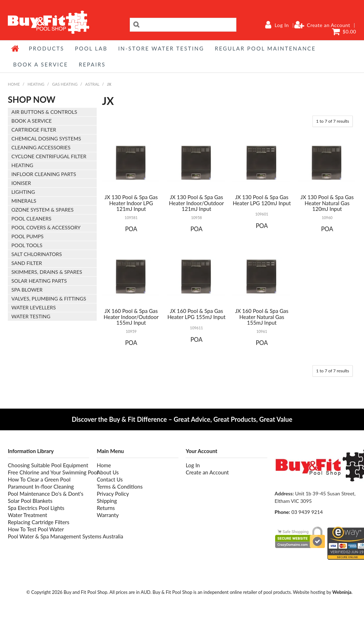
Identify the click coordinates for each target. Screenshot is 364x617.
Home (16, 48)
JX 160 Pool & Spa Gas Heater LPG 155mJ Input (196, 314)
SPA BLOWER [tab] (27, 290)
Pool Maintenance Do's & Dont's (45, 494)
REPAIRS (92, 64)
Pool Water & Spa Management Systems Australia (49, 536)
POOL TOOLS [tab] (27, 245)
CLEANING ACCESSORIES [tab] (41, 147)
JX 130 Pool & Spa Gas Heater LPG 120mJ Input (262, 200)
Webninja (342, 592)
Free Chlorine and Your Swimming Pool (49, 472)
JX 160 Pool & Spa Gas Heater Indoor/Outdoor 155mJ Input (131, 317)
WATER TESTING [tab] (31, 316)
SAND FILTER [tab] (27, 263)
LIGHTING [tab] (23, 192)
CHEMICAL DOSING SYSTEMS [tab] (46, 139)
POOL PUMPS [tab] (27, 236)
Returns (106, 508)
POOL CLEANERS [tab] (31, 219)
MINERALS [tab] (24, 201)
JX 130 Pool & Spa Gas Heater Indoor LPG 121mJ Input (131, 203)
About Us (108, 472)
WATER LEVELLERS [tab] (34, 307)
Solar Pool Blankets (30, 501)
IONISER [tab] (21, 183)
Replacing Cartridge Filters (39, 522)
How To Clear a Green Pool (39, 479)
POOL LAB (91, 48)
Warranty (108, 515)
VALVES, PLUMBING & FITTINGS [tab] (49, 299)
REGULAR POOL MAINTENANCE (265, 48)
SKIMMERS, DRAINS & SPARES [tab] (47, 272)
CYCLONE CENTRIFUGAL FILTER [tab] (49, 156)
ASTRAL (92, 84)
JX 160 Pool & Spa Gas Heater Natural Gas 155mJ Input (262, 317)
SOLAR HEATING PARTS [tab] (39, 281)
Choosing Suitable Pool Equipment (48, 465)
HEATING (36, 84)
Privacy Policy (113, 494)
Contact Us (110, 479)
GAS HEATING (65, 84)
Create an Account (328, 25)
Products (47, 48)
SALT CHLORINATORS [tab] (37, 254)
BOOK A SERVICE (41, 64)
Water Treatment (28, 515)
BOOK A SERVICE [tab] (31, 121)
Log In (282, 25)
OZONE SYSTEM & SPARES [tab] (42, 210)
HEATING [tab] (22, 165)
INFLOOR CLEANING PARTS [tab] (44, 174)
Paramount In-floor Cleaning (41, 486)
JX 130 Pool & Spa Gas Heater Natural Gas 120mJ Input (327, 203)
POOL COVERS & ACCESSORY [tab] (46, 227)
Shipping (107, 501)
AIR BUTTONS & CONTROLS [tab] (44, 112)
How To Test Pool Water (36, 529)
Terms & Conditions (120, 486)
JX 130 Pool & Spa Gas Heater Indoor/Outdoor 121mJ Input (196, 203)
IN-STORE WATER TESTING (161, 48)
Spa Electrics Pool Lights (36, 508)
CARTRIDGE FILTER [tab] (34, 130)
